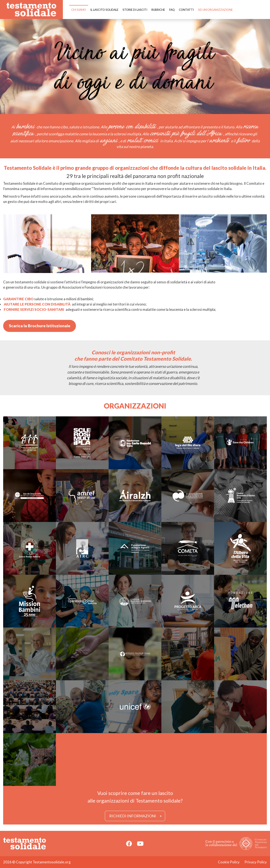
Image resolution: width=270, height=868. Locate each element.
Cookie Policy (229, 862)
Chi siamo (79, 10)
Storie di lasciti (135, 10)
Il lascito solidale (104, 10)
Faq (172, 10)
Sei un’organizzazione (215, 10)
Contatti (186, 10)
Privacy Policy (256, 862)
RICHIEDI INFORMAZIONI (133, 816)
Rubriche (158, 10)
